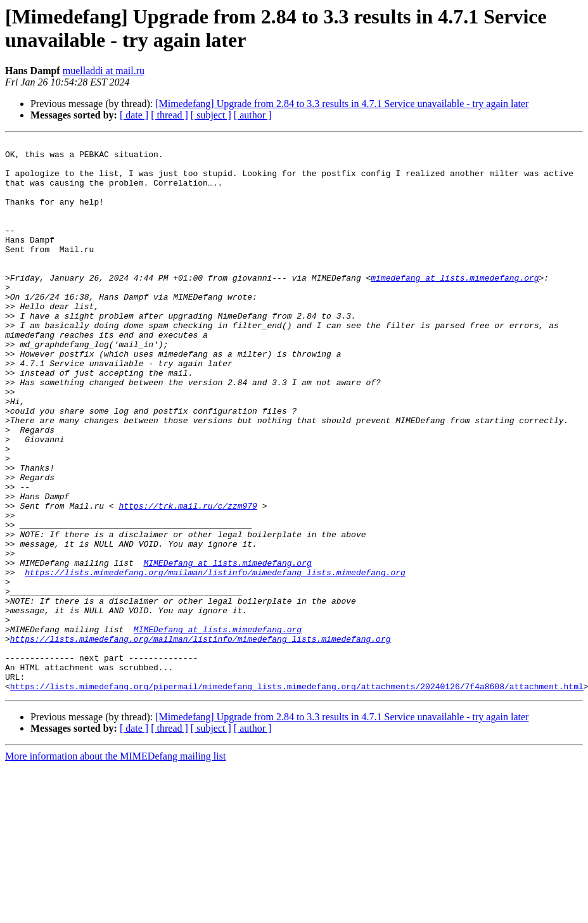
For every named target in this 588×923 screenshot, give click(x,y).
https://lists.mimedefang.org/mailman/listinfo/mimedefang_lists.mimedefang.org (215, 659)
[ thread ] (169, 115)
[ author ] (253, 115)
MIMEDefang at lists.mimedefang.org (227, 648)
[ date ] (134, 115)
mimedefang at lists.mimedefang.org (455, 306)
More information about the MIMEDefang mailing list (115, 866)
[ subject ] (211, 115)
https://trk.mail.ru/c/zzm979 (188, 580)
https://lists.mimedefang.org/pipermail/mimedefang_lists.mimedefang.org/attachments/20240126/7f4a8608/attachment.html (297, 796)
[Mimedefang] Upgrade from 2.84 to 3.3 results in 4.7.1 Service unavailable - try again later (342, 104)
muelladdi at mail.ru (104, 71)
